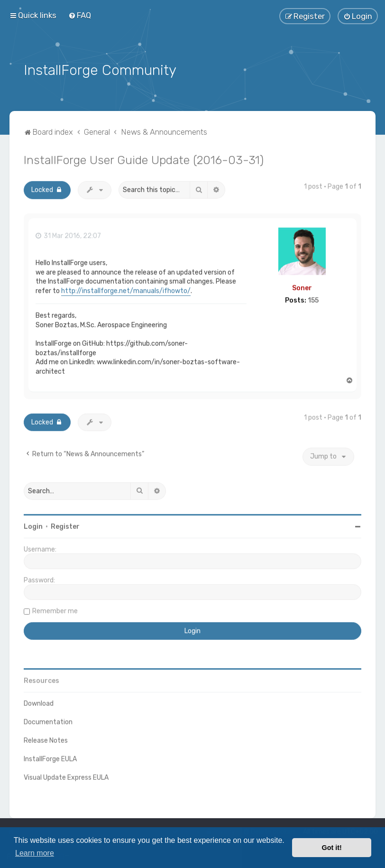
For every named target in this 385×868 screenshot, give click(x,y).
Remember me (55, 610)
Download (39, 702)
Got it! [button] (332, 848)
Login (33, 525)
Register (65, 525)
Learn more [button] (35, 853)
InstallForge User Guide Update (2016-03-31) (144, 158)
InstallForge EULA (50, 758)
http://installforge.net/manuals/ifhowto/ (126, 290)
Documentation (48, 721)
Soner (302, 287)
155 (313, 299)
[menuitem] (80, 15)
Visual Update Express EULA (66, 776)
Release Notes (46, 739)
